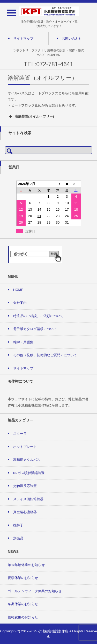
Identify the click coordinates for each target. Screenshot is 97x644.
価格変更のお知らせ (23, 617)
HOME (18, 290)
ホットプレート (25, 447)
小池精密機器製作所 (53, 631)
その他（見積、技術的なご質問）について (45, 355)
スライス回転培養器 (28, 499)
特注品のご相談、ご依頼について (38, 316)
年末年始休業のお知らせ (26, 565)
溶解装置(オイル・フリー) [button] (31, 117)
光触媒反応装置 (25, 486)
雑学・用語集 (23, 342)
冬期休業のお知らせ (23, 604)
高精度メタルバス (27, 460)
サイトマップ (23, 368)
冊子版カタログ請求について (35, 329)
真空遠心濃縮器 (25, 512)
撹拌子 (18, 525)
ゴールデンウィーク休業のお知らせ (35, 591)
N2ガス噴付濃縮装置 (29, 473)
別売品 (18, 538)
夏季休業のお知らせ (23, 578)
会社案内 (20, 303)
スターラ (20, 434)
